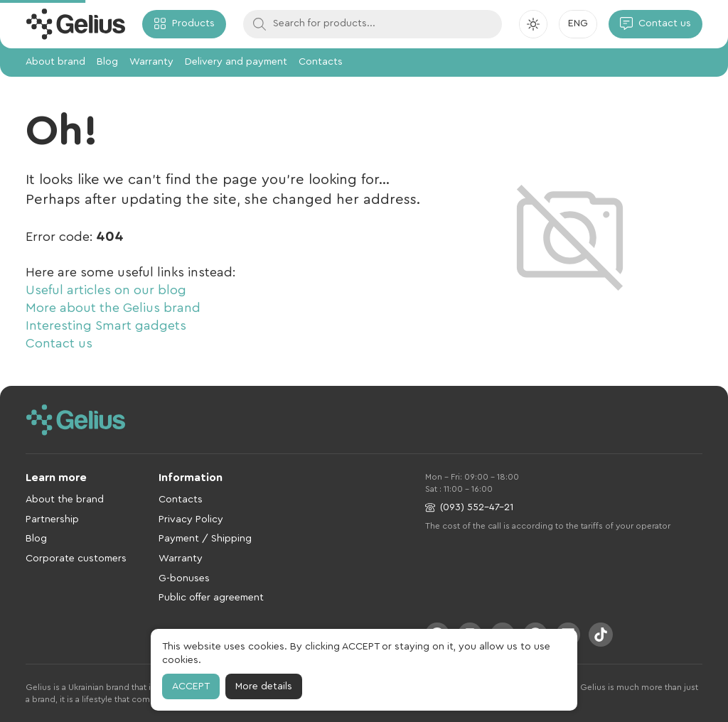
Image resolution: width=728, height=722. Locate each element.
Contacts (321, 62)
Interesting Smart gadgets (106, 325)
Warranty (151, 62)
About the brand (65, 500)
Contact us (59, 343)
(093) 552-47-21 (469, 508)
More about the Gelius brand (113, 308)
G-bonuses (184, 578)
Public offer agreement (211, 598)
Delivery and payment (236, 62)
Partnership (52, 519)
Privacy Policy (191, 519)
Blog (107, 62)
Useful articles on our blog (106, 290)
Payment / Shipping (205, 539)
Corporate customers (76, 559)
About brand (55, 62)
